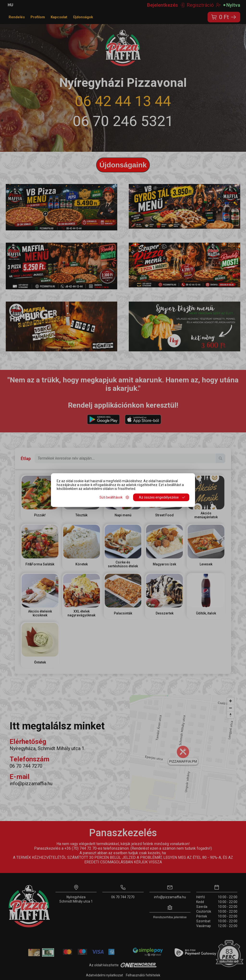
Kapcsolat (59, 17)
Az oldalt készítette (123, 965)
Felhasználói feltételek (143, 975)
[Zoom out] (231, 708)
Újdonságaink (123, 165)
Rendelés (17, 17)
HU (10, 5)
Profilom (38, 17)
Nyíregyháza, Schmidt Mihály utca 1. (47, 748)
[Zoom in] (231, 701)
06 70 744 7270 (26, 766)
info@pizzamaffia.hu (31, 784)
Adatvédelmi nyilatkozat (105, 975)
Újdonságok (83, 17)
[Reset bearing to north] (231, 715)
